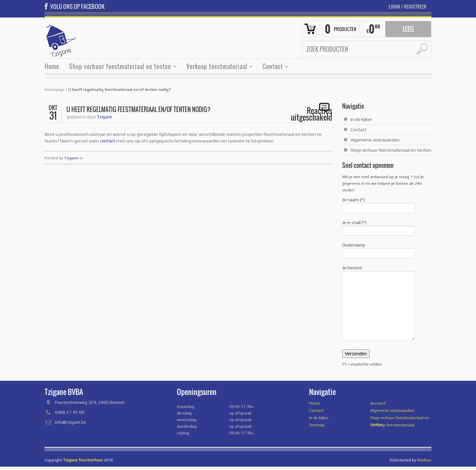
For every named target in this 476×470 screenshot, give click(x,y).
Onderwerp (378, 250)
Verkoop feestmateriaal (217, 67)
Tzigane (105, 117)
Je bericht (378, 271)
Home (52, 66)
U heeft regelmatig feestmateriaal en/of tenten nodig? (120, 90)
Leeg (408, 29)
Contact (273, 67)
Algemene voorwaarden (375, 140)
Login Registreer (408, 6)
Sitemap (317, 425)
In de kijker (361, 119)
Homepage (55, 90)
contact (108, 141)
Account (378, 403)
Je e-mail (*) (378, 227)
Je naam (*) (378, 204)
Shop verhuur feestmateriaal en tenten (120, 67)
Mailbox (424, 460)
